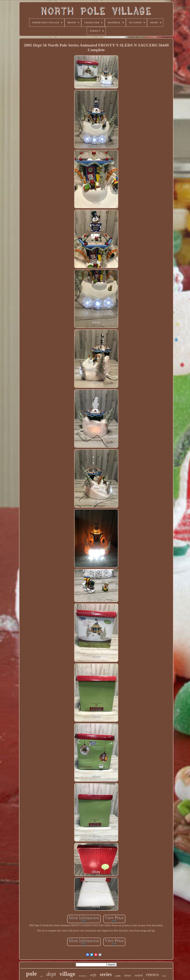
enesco (152, 974)
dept (51, 974)
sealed (139, 975)
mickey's (83, 976)
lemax (128, 975)
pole (31, 974)
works (118, 976)
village (67, 974)
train (164, 976)
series (106, 974)
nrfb (93, 975)
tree (42, 976)
